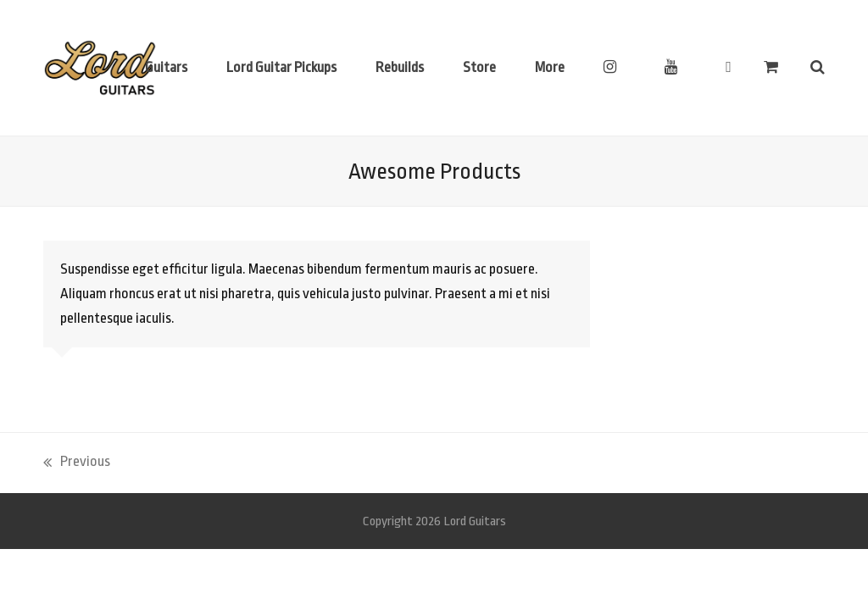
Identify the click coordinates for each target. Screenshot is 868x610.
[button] (771, 68)
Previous (77, 464)
